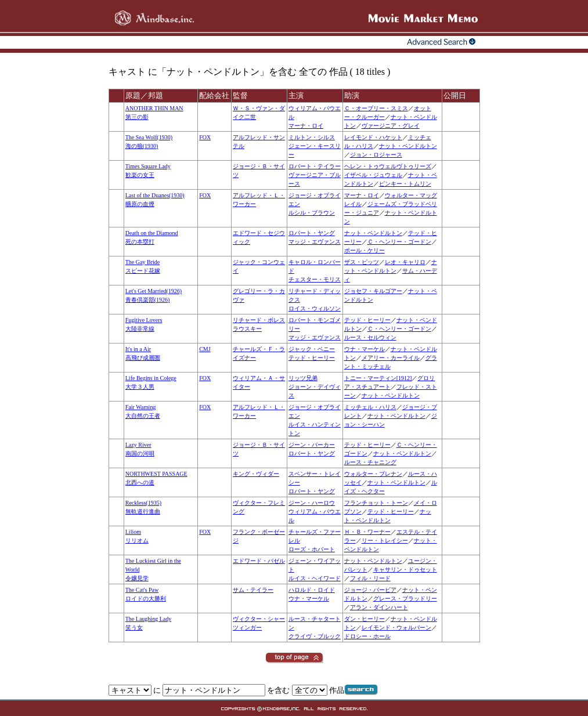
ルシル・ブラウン (312, 213)
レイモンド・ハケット (373, 137)
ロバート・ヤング (312, 233)
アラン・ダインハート (379, 607)
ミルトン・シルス (312, 137)
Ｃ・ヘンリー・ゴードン (399, 242)
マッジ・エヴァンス (315, 242)
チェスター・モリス (315, 279)
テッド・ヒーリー (367, 320)
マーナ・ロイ (306, 126)
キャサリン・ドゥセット (405, 569)
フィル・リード (370, 578)
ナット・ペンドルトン (408, 146)
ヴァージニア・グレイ (391, 126)
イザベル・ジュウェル (373, 175)
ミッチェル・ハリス (370, 407)
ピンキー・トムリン (405, 184)
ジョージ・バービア (370, 590)
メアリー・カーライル (391, 358)
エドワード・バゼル (259, 561)
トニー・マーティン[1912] (378, 378)
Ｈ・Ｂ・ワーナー (367, 532)
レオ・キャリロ (405, 262)
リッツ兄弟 (303, 378)
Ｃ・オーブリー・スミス (376, 108)
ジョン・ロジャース (376, 155)
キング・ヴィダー (256, 474)
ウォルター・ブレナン (373, 474)
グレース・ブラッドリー (405, 599)
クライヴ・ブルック (315, 636)
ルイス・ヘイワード (315, 578)
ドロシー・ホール (367, 636)
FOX (205, 137)
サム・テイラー (253, 590)
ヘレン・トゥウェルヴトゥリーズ (388, 166)
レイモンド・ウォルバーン (396, 628)
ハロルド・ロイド (312, 590)
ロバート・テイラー (315, 166)
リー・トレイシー (385, 540)
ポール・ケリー (365, 250)
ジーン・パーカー (312, 445)
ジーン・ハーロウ (312, 503)
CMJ (205, 349)
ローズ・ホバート (312, 549)
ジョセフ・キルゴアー (373, 291)
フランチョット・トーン (376, 503)
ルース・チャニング (370, 462)
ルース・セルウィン (370, 337)
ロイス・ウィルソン (315, 308)
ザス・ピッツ (362, 262)
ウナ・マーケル (365, 349)
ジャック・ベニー (312, 349)
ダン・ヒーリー (365, 619)
